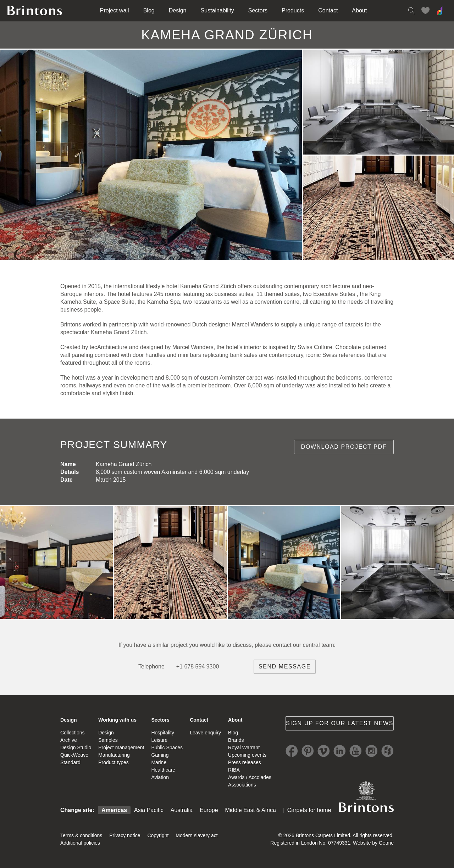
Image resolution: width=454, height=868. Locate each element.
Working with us (117, 720)
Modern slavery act (196, 835)
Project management (121, 747)
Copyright (158, 835)
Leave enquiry (205, 733)
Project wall (115, 10)
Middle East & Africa (251, 810)
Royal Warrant (244, 747)
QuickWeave (74, 755)
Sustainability (217, 10)
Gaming (160, 755)
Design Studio (76, 747)
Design (178, 10)
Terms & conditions (81, 835)
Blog (149, 10)
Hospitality (163, 733)
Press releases (245, 762)
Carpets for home (309, 810)
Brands (236, 740)
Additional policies (80, 843)
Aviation (160, 777)
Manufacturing (114, 755)
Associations (242, 785)
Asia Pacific (149, 810)
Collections (72, 733)
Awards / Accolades (250, 777)
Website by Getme (373, 843)
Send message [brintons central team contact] (285, 667)
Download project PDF (344, 447)
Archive (69, 740)
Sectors (258, 10)
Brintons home (35, 11)
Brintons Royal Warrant (366, 796)
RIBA (234, 770)
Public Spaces (167, 747)
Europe (209, 810)
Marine (159, 762)
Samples (108, 740)
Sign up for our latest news (340, 723)
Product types (113, 762)
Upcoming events (247, 755)
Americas (114, 810)
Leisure (159, 740)
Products (293, 10)
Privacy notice (125, 835)
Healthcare (163, 770)
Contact (328, 10)
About (359, 10)
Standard (70, 762)
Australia (182, 810)
